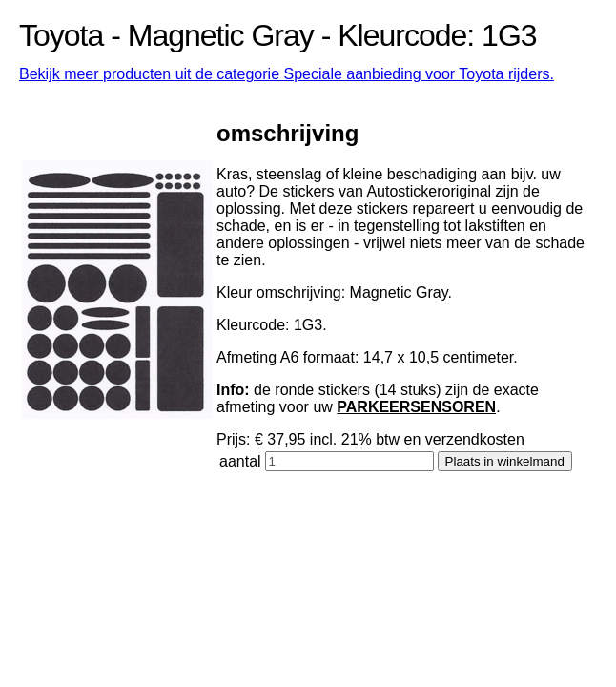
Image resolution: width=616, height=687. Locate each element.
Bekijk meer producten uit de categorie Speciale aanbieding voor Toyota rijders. (287, 74)
